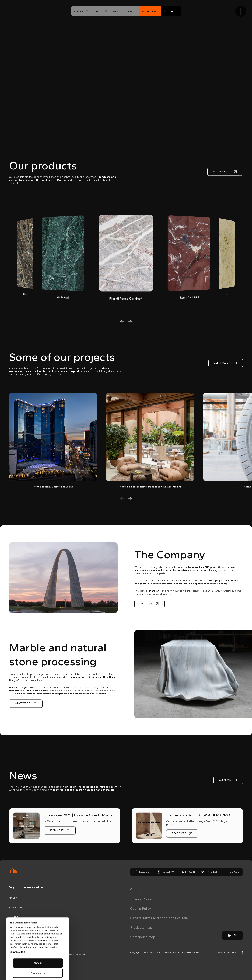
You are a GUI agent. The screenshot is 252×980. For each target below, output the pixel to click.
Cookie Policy (141, 909)
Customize (38, 943)
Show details (17, 922)
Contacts (137, 890)
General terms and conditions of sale (159, 918)
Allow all (38, 933)
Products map (141, 927)
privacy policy (35, 955)
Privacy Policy (141, 899)
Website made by (230, 953)
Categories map (143, 937)
